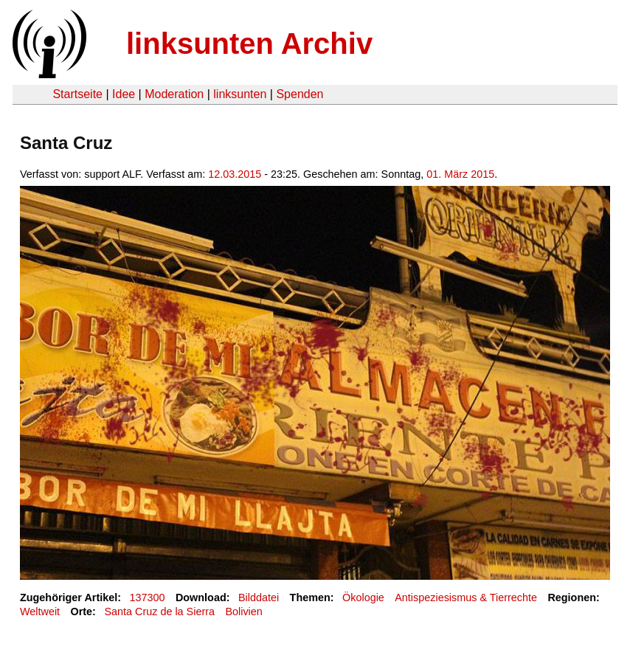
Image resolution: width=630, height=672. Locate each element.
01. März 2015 (460, 174)
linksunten (240, 94)
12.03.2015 (235, 174)
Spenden (300, 94)
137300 (148, 597)
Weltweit (40, 612)
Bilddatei (259, 597)
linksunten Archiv (249, 44)
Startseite (77, 94)
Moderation (174, 94)
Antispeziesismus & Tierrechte (466, 597)
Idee (124, 94)
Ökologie (363, 597)
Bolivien (243, 612)
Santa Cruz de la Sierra (159, 612)
